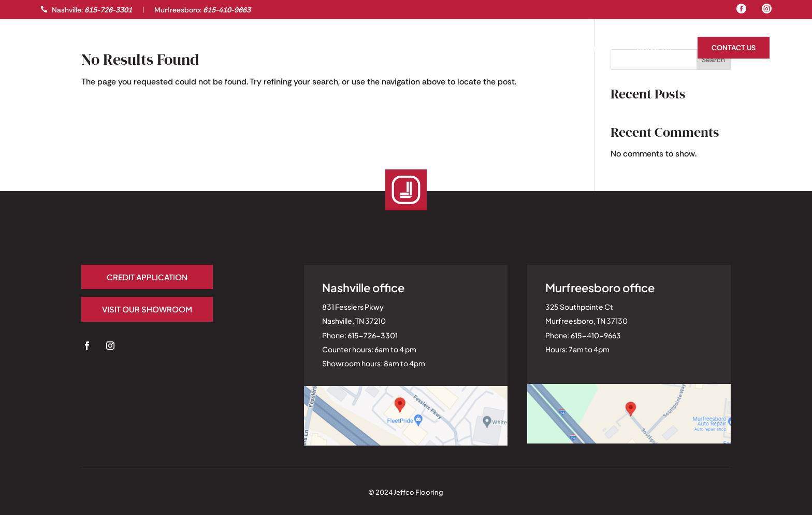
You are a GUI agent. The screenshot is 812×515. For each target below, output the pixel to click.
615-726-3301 (108, 10)
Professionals (121, 49)
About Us (654, 49)
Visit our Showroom (147, 309)
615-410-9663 (227, 10)
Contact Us (734, 48)
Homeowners (586, 49)
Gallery (56, 49)
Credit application (147, 277)
